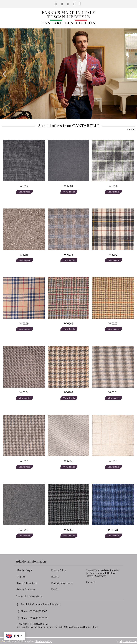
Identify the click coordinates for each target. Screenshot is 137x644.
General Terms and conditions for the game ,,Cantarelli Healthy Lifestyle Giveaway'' (103, 573)
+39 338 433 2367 (38, 611)
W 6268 (69, 324)
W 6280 (69, 530)
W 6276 (113, 186)
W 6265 (113, 324)
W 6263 (69, 392)
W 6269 (24, 324)
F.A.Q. (54, 589)
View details (25, 192)
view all (131, 129)
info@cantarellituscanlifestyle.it (44, 604)
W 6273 (69, 255)
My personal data (128, 641)
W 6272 (113, 255)
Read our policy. (44, 641)
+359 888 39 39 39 (38, 618)
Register (21, 577)
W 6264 (24, 392)
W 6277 (24, 530)
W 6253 (113, 461)
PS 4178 (113, 530)
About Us (91, 582)
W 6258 (24, 255)
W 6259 (24, 461)
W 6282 (24, 186)
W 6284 (69, 186)
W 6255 (69, 461)
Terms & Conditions (27, 583)
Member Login (24, 570)
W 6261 (113, 392)
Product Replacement (62, 583)
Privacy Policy (59, 570)
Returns (55, 577)
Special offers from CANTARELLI (68, 126)
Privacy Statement (26, 589)
